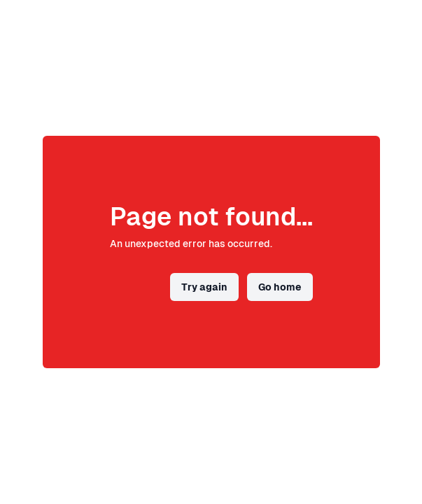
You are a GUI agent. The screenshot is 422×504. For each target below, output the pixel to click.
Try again (204, 287)
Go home (280, 287)
